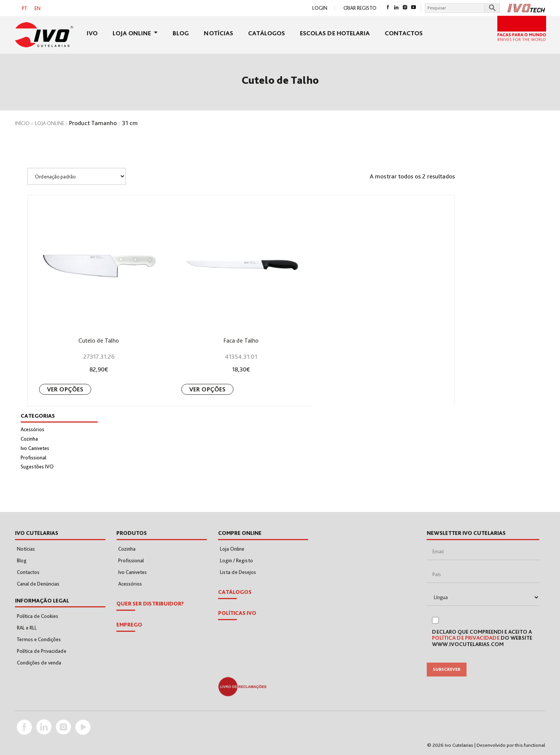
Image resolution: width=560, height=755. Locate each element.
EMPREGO (129, 625)
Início (22, 123)
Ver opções (65, 389)
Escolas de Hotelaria (335, 33)
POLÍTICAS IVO (237, 613)
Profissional (33, 458)
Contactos (404, 33)
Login (320, 8)
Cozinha (29, 439)
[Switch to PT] (24, 8)
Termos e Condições (39, 639)
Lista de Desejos (238, 572)
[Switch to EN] (38, 8)
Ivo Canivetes (35, 448)
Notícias (218, 33)
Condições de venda (39, 663)
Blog (181, 33)
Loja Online (132, 33)
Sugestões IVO (37, 467)
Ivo (92, 33)
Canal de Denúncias (38, 584)
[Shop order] (77, 176)
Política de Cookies (38, 616)
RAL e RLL (27, 628)
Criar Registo (360, 8)
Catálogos (266, 33)
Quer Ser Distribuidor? (150, 604)
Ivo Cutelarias (459, 745)
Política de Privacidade (42, 651)
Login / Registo (236, 560)
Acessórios (32, 429)
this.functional (530, 745)
